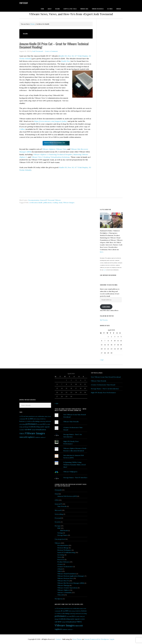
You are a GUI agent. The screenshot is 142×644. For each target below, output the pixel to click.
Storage (58, 526)
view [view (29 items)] (29, 429)
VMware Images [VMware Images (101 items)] (35, 433)
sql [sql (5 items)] (24, 427)
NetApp (60, 533)
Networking (59, 514)
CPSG (57, 500)
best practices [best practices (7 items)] (30, 416)
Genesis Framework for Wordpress (96, 639)
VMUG (60, 571)
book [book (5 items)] (36, 416)
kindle (41, 203)
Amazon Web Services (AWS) (67, 496)
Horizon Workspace (64, 550)
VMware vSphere (49, 149)
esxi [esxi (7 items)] (35, 419)
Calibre (22, 129)
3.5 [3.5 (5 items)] (20, 416)
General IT (44, 200)
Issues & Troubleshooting (66, 552)
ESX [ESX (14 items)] (32, 419)
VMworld (61, 595)
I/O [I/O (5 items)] (26, 421)
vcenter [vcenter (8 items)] (22, 430)
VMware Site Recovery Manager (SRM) (71, 583)
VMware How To (63, 581)
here (102, 252)
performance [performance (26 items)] (31, 424)
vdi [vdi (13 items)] (26, 430)
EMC (59, 528)
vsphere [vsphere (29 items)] (31, 437)
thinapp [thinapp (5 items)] (26, 427)
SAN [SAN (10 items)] (44, 424)
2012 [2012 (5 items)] (24, 416)
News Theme (77, 639)
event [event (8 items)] (42, 419)
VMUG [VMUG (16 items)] (22, 434)
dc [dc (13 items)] (26, 419)
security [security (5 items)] (48, 424)
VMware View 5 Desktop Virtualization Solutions (50, 157)
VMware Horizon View (65, 578)
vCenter (60, 564)
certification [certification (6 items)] (41, 416)
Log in (112, 639)
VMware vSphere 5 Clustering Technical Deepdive (53, 154)
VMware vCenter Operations (67, 588)
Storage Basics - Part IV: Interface (75, 478)
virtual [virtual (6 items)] (33, 430)
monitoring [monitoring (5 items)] (42, 421)
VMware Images (69, 203)
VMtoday (24, 3)
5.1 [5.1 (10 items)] (22, 416)
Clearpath (58, 490)
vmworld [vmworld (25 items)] (23, 437)
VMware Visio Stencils (71, 422)
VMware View (61, 149)
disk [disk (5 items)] (29, 419)
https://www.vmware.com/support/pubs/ (51, 121)
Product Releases (63, 562)
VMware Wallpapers (70, 472)
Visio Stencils (62, 506)
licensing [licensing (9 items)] (36, 421)
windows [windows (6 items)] (38, 437)
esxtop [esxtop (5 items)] (38, 419)
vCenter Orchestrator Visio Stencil (103, 385)
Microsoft (58, 510)
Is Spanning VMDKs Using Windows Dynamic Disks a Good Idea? (74, 465)
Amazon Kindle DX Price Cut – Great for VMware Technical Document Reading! (54, 45)
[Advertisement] (33, 383)
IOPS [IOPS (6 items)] (29, 421)
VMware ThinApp (63, 585)
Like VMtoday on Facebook (108, 275)
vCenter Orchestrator (65, 567)
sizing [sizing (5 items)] (21, 427)
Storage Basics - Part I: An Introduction (105, 389)
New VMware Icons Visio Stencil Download (106, 377)
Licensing (61, 555)
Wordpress (59, 599)
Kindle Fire (66, 61)
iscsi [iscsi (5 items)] (32, 421)
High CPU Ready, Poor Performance (103, 393)
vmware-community (65, 592)
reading (55, 203)
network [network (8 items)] (48, 421)
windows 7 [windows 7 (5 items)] (43, 437)
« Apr (102, 360)
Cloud (57, 494)
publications (47, 203)
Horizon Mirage (63, 548)
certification (33, 203)
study (60, 203)
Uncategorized (60, 539)
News (59, 557)
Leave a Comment (51, 51)
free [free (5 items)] (45, 419)
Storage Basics (63, 535)
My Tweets (104, 320)
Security (58, 522)
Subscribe (106, 307)
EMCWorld (64, 531)
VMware (58, 200)
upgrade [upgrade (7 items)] (47, 427)
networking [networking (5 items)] (22, 424)
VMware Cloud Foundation (67, 574)
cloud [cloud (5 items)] (49, 416)
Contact (58, 639)
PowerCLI (61, 559)
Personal (51, 200)
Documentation (34, 200)
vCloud (60, 569)
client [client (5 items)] (46, 416)
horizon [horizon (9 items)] (22, 421)
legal (105, 270)
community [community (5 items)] (22, 419)
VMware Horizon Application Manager (71, 576)
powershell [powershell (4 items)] (40, 424)
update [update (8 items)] (42, 427)
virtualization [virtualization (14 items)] (41, 430)
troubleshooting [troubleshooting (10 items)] (34, 427)
